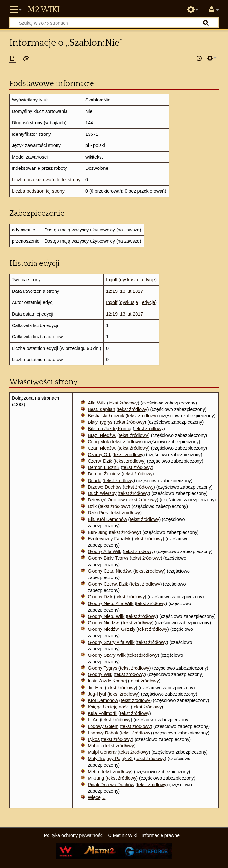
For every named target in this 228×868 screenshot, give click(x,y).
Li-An (93, 720)
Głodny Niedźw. (104, 623)
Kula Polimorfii (102, 713)
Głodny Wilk (100, 674)
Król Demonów (103, 700)
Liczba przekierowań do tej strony (46, 180)
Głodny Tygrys (102, 668)
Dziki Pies (98, 513)
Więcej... (96, 797)
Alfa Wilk (97, 403)
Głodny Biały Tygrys (108, 558)
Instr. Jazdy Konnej (107, 681)
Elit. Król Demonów (107, 519)
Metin (93, 772)
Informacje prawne (161, 835)
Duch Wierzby (102, 493)
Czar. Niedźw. (102, 448)
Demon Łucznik (104, 467)
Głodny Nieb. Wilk (106, 616)
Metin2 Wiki (44, 10)
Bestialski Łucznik (106, 416)
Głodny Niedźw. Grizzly (111, 629)
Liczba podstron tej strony (38, 191)
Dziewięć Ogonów (106, 500)
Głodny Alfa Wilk (105, 551)
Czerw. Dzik (100, 461)
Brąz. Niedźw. (102, 435)
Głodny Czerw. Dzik (108, 584)
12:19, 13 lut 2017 (124, 291)
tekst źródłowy (123, 403)
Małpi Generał (102, 752)
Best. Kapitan (101, 409)
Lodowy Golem (103, 726)
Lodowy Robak (103, 733)
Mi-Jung (96, 778)
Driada (94, 481)
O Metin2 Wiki (123, 835)
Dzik (92, 506)
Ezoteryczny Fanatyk (109, 539)
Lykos (94, 739)
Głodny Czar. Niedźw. (110, 571)
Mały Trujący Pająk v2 (110, 759)
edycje (149, 280)
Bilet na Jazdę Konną (110, 429)
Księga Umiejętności (109, 707)
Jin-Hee (96, 688)
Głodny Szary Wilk (107, 655)
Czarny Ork (99, 455)
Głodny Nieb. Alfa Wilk (110, 603)
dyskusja (129, 280)
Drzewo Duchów (105, 487)
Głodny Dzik (100, 597)
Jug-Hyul (97, 694)
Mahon (95, 746)
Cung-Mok (98, 442)
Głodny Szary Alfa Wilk (111, 642)
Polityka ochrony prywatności (74, 835)
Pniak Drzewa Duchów (111, 785)
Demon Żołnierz (104, 474)
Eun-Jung (98, 532)
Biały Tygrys (100, 422)
